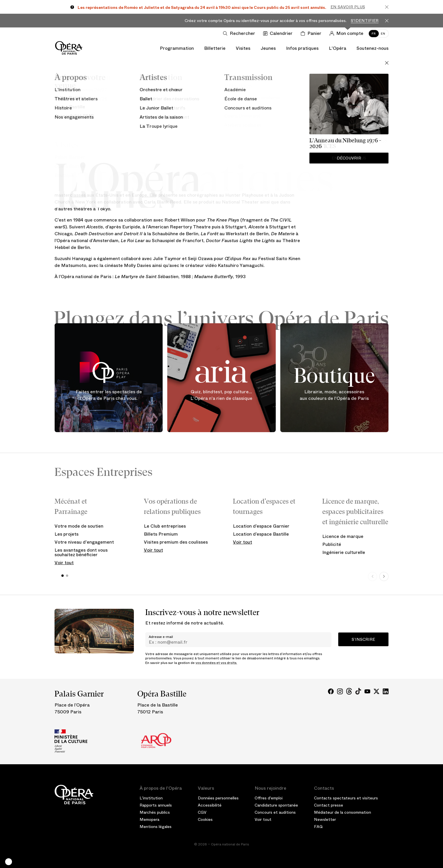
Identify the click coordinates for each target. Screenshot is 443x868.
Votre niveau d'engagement (84, 542)
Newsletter (325, 819)
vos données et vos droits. (216, 663)
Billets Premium (161, 534)
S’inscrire (363, 639)
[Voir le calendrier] (279, 33)
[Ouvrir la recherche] (240, 33)
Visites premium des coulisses (176, 542)
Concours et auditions (275, 812)
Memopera (149, 819)
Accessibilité (210, 805)
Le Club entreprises (165, 526)
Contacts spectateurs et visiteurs (346, 798)
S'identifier (365, 21)
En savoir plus (348, 7)
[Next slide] (384, 576)
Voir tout (64, 563)
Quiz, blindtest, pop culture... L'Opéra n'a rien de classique (221, 395)
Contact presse (329, 805)
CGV (202, 812)
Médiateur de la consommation (343, 812)
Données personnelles (218, 798)
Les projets (67, 534)
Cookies (205, 819)
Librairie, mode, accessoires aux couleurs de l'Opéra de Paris (334, 395)
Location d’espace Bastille (261, 534)
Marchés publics (155, 812)
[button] (9, 862)
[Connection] (348, 33)
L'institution (151, 798)
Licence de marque (343, 536)
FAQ (318, 827)
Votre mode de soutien (79, 526)
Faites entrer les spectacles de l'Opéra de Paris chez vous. (109, 395)
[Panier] (312, 33)
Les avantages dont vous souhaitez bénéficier (81, 552)
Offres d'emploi (269, 798)
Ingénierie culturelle (344, 552)
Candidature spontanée (276, 805)
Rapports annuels (156, 805)
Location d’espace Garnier (261, 526)
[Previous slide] (372, 576)
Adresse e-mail (161, 637)
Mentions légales (156, 827)
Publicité (332, 544)
